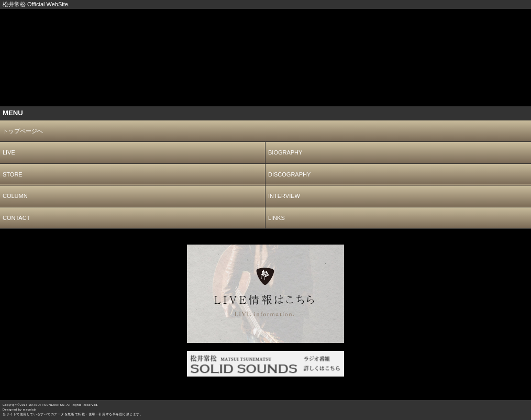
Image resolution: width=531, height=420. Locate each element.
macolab (30, 410)
